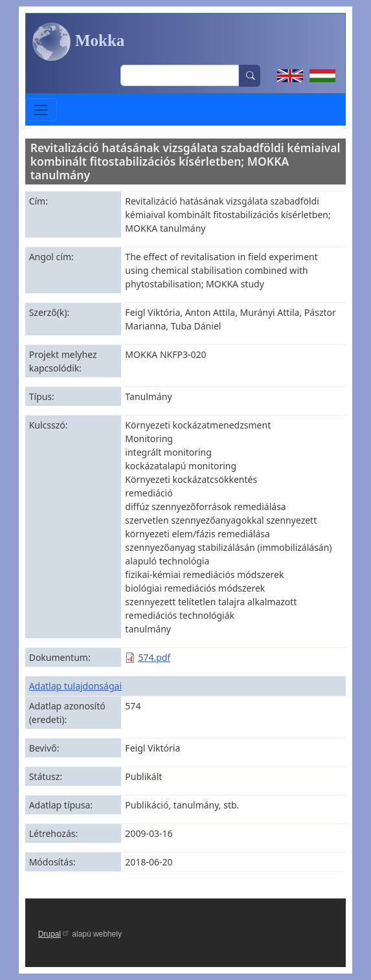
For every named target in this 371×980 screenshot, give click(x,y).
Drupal (54, 934)
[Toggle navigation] (41, 110)
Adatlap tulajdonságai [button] (75, 686)
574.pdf (154, 657)
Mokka (79, 42)
